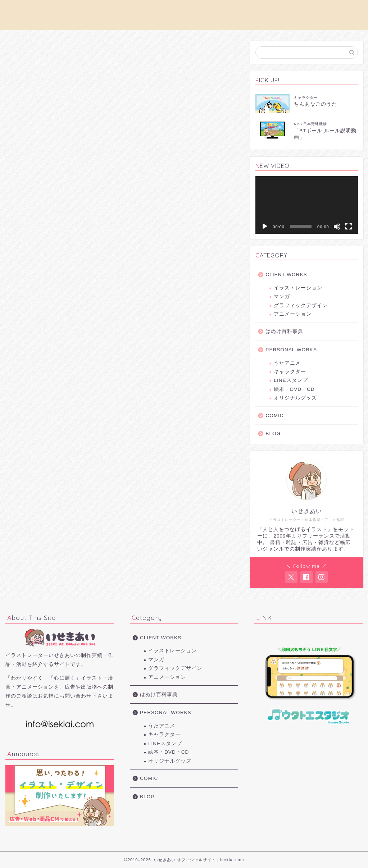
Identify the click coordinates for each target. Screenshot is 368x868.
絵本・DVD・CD (294, 389)
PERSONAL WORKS (248, 11)
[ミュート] (337, 227)
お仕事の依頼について (111, 11)
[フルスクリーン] (349, 227)
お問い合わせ (296, 11)
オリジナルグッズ (295, 398)
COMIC (274, 415)
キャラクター (290, 372)
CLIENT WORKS (196, 11)
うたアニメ (287, 363)
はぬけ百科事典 (284, 331)
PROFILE (156, 11)
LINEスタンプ (291, 380)
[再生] (265, 227)
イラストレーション (298, 288)
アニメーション (293, 314)
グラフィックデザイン (301, 305)
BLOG (273, 433)
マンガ (282, 296)
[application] (306, 205)
